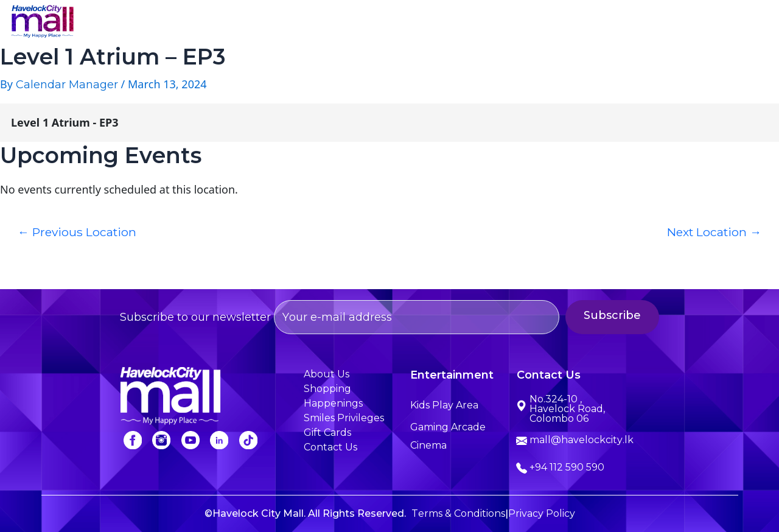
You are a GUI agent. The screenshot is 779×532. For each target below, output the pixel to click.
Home (208, 23)
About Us (275, 23)
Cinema (428, 445)
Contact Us (727, 23)
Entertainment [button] (437, 23)
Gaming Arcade (448, 427)
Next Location (714, 232)
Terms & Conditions (458, 513)
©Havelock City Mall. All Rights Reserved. (305, 513)
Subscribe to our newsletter (340, 317)
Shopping (349, 23)
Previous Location (77, 232)
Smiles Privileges (630, 23)
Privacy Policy (542, 513)
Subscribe (626, 315)
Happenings (530, 23)
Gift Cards (327, 432)
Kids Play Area (444, 405)
